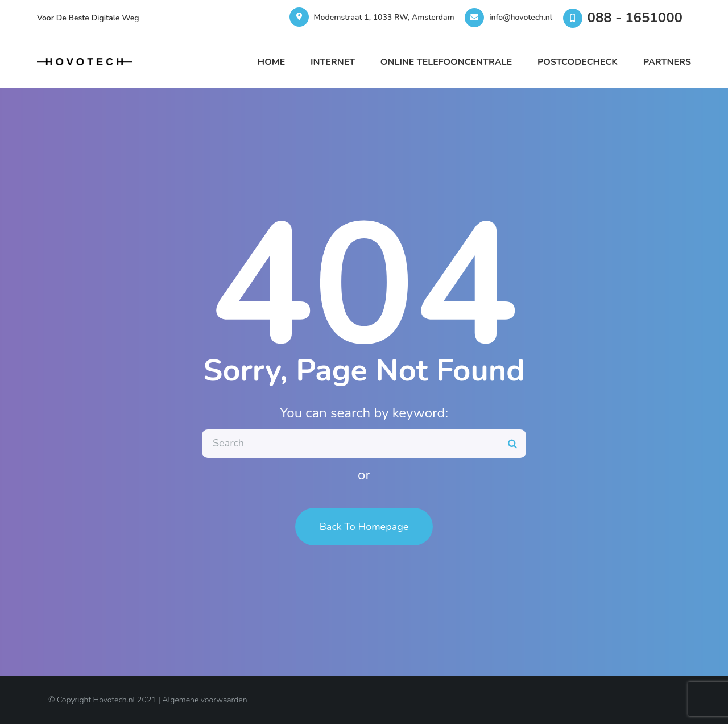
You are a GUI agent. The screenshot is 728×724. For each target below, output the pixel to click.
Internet (333, 62)
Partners (667, 62)
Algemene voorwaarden (204, 700)
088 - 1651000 (635, 18)
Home (271, 62)
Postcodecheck (578, 62)
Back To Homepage (364, 527)
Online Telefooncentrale (446, 62)
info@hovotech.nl (521, 17)
